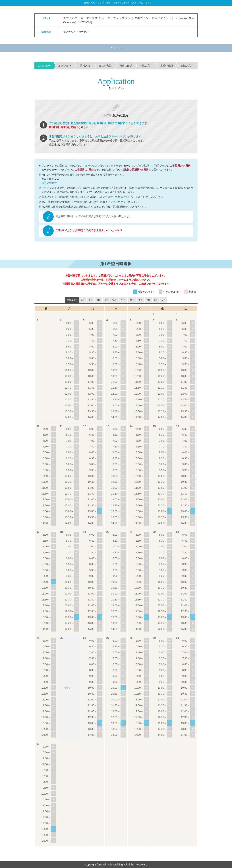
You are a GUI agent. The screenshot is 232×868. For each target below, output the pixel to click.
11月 (123, 300)
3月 (156, 300)
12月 (132, 300)
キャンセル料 (113, 202)
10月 (114, 300)
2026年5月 (72, 300)
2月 (148, 300)
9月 (106, 300)
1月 (141, 300)
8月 (99, 300)
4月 (164, 300)
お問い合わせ (49, 183)
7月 (91, 300)
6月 (83, 300)
